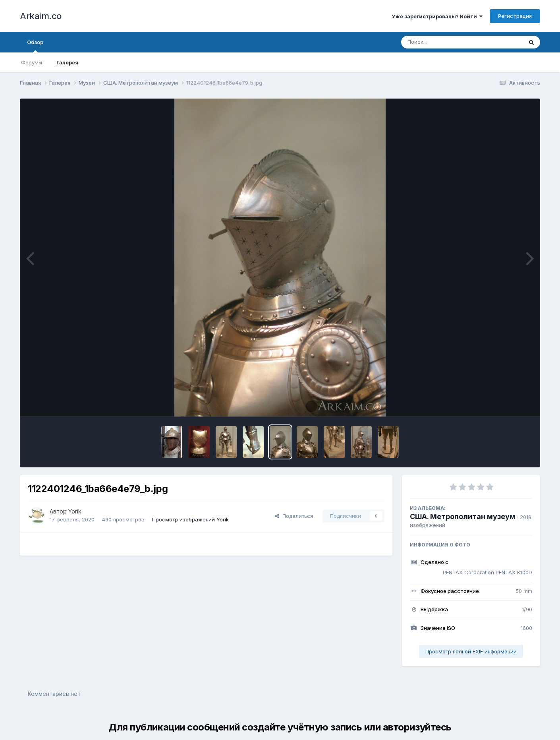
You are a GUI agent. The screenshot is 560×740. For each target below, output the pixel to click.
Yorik (75, 511)
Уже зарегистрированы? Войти (437, 16)
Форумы (32, 62)
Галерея (67, 62)
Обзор (35, 46)
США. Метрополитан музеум (463, 516)
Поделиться (294, 516)
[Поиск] (447, 42)
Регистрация (515, 16)
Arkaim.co (41, 16)
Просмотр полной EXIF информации (471, 651)
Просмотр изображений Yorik (190, 519)
